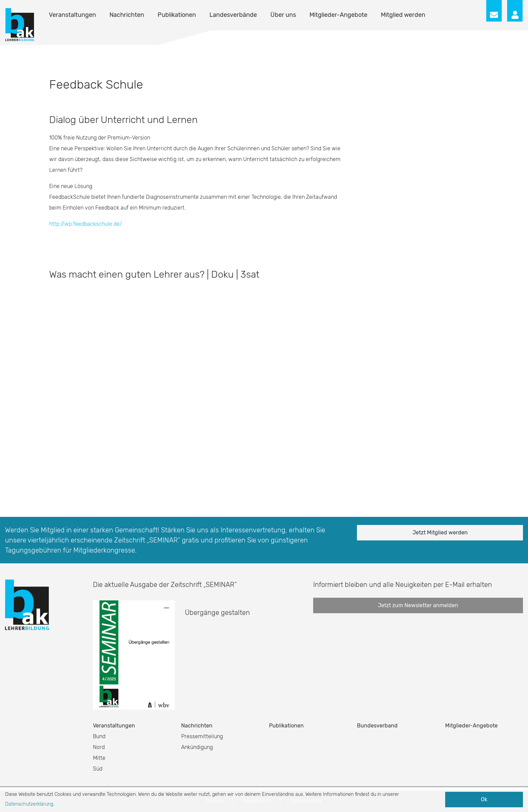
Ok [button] (484, 799)
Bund (99, 736)
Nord (99, 747)
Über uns (283, 15)
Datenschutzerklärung (29, 804)
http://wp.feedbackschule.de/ (86, 224)
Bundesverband (377, 726)
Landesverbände (233, 15)
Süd (98, 769)
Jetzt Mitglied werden (440, 533)
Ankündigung (197, 747)
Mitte (99, 758)
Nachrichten (127, 15)
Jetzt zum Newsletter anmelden (418, 605)
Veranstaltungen (72, 15)
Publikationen (177, 15)
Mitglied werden (403, 15)
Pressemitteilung (202, 736)
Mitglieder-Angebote (338, 15)
